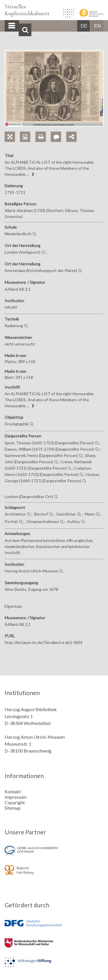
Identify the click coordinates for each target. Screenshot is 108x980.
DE (84, 26)
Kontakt (13, 791)
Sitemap (13, 808)
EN (98, 26)
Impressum (16, 797)
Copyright (15, 802)
